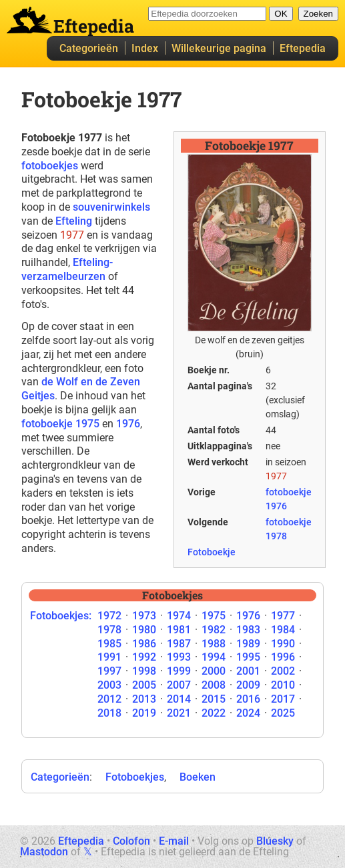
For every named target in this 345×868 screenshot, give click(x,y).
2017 (283, 699)
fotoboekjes (50, 166)
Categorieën (89, 48)
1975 (214, 616)
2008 (214, 685)
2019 (144, 713)
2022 (214, 713)
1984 (283, 630)
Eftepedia (303, 48)
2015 (214, 699)
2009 (248, 685)
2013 (144, 699)
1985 (109, 644)
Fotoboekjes (135, 777)
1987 (179, 644)
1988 (214, 644)
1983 (248, 630)
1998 (144, 671)
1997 (109, 671)
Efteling (74, 221)
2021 (179, 713)
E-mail (174, 841)
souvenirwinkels (111, 207)
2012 (109, 699)
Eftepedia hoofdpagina (29, 20)
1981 (179, 630)
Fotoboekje (212, 552)
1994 (214, 657)
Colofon (131, 841)
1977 (283, 616)
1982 (214, 630)
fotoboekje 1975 (60, 424)
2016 (248, 699)
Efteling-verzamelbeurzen (67, 269)
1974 (179, 616)
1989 (248, 644)
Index (145, 48)
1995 (248, 657)
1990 (283, 644)
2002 (283, 671)
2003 (109, 685)
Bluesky (275, 841)
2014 (179, 699)
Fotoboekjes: (61, 616)
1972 (109, 616)
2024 (248, 713)
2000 (214, 671)
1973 (144, 616)
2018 (109, 713)
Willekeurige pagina (219, 48)
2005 (144, 685)
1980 (144, 630)
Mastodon (44, 852)
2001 (248, 671)
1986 (144, 644)
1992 (144, 657)
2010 (283, 685)
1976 (128, 424)
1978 (109, 630)
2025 (283, 713)
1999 (179, 671)
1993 (179, 657)
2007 (179, 685)
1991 (109, 657)
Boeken (198, 777)
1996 (283, 657)
